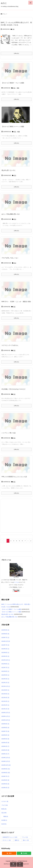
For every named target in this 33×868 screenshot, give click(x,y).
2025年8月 (5, 634)
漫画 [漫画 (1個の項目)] (17, 840)
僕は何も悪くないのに (9, 170)
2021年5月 (5, 694)
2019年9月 (6, 769)
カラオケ (5, 801)
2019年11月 (6, 761)
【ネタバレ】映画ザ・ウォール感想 (13, 83)
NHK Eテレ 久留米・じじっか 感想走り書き (16, 302)
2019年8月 (6, 773)
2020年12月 (6, 713)
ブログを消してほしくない (10, 258)
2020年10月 (6, 720)
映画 (18, 88)
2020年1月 (5, 754)
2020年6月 (5, 735)
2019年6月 (5, 780)
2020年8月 (5, 728)
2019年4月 (5, 788)
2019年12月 (6, 758)
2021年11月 (6, 686)
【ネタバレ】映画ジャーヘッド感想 (13, 127)
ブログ (5, 805)
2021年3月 (5, 701)
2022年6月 (5, 671)
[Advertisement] (16, 516)
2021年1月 (5, 709)
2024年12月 (6, 641)
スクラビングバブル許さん (10, 345)
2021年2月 (5, 705)
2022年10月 (6, 660)
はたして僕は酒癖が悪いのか (11, 214)
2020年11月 (6, 716)
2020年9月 (5, 724)
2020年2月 (5, 750)
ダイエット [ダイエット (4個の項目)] (7, 840)
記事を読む (17, 53)
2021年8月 (5, 690)
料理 (4, 809)
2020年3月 (5, 746)
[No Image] (16, 72)
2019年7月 (5, 776)
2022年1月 (5, 683)
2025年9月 (5, 630)
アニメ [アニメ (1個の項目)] (25, 837)
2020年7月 (5, 731)
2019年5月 (5, 784)
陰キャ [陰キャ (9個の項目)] (26, 840)
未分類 (4, 820)
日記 (13, 29)
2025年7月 (5, 638)
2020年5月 (5, 739)
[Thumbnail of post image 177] (16, 116)
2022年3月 (5, 679)
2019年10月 (6, 765)
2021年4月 (5, 698)
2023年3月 (5, 656)
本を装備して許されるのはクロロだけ (13, 389)
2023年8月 (5, 653)
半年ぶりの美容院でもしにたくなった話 (14, 477)
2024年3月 (5, 649)
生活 (4, 824)
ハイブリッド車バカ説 (9, 433)
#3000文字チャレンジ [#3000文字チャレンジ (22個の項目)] (10, 837)
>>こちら (16, 582)
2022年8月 (5, 664)
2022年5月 (5, 675)
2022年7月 (5, 668)
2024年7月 (5, 645)
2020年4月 (5, 743)
